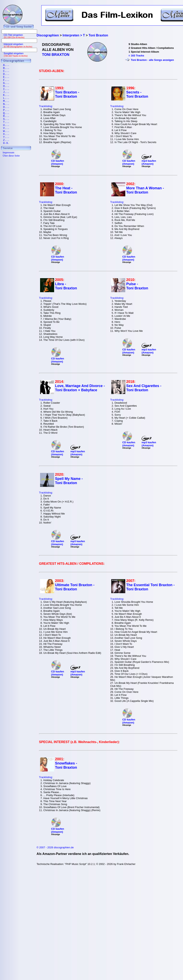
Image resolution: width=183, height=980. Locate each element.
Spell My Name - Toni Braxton (69, 481)
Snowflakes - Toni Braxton (66, 765)
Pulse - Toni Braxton (137, 286)
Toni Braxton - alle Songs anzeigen (152, 60)
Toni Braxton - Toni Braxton (67, 94)
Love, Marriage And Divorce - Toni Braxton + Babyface (80, 388)
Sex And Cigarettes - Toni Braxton (144, 388)
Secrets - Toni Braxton (137, 94)
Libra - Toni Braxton (66, 286)
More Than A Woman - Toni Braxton (145, 190)
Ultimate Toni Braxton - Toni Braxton (75, 587)
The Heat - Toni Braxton (66, 190)
